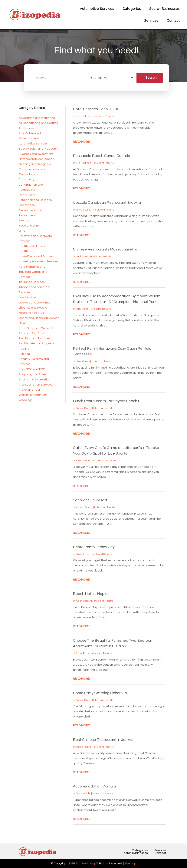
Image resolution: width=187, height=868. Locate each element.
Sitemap (130, 863)
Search (151, 78)
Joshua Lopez (84, 210)
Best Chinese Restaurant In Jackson (104, 740)
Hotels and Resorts (103, 116)
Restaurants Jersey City (94, 547)
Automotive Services (97, 9)
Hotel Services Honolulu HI (95, 109)
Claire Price (82, 653)
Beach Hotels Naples (91, 594)
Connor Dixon (83, 408)
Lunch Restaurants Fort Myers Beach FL (108, 401)
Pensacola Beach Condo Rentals (101, 156)
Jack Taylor (82, 257)
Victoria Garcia (84, 507)
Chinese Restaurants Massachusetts (105, 249)
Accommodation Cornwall (95, 786)
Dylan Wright (83, 793)
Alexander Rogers (86, 461)
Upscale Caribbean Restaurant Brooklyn (108, 203)
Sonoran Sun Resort (90, 500)
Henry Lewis (83, 361)
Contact (173, 20)
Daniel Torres (83, 747)
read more (81, 142)
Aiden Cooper (83, 601)
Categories (132, 9)
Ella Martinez (83, 116)
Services (151, 20)
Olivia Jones (83, 554)
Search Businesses (164, 9)
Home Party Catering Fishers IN (100, 693)
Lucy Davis (82, 309)
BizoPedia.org (85, 863)
